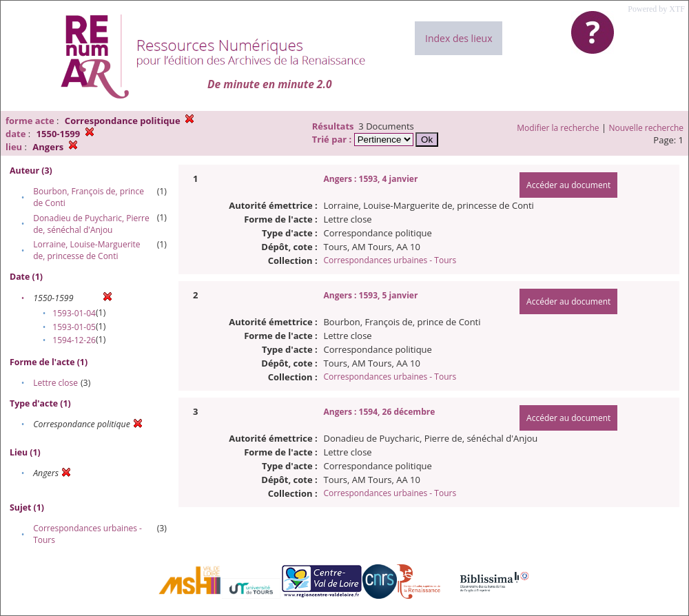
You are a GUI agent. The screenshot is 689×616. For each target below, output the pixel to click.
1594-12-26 (74, 340)
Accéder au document (568, 185)
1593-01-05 (74, 327)
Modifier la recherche (558, 128)
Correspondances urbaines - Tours (390, 260)
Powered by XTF (656, 9)
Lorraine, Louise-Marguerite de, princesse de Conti (86, 250)
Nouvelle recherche (647, 128)
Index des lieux (459, 38)
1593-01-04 (74, 313)
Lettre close (55, 383)
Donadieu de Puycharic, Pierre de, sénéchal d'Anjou (91, 224)
